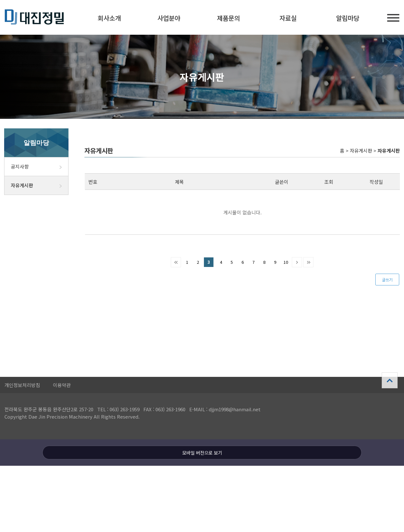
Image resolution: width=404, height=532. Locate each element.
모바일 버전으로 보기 (202, 453)
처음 (176, 262)
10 (286, 262)
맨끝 (308, 262)
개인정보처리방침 (22, 385)
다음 (297, 262)
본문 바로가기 (0, 0)
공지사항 (40, 167)
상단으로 (390, 380)
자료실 (288, 18)
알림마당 (348, 18)
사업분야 (169, 18)
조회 (329, 182)
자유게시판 (40, 185)
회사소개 (109, 18)
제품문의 (228, 18)
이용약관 (62, 385)
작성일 (376, 182)
